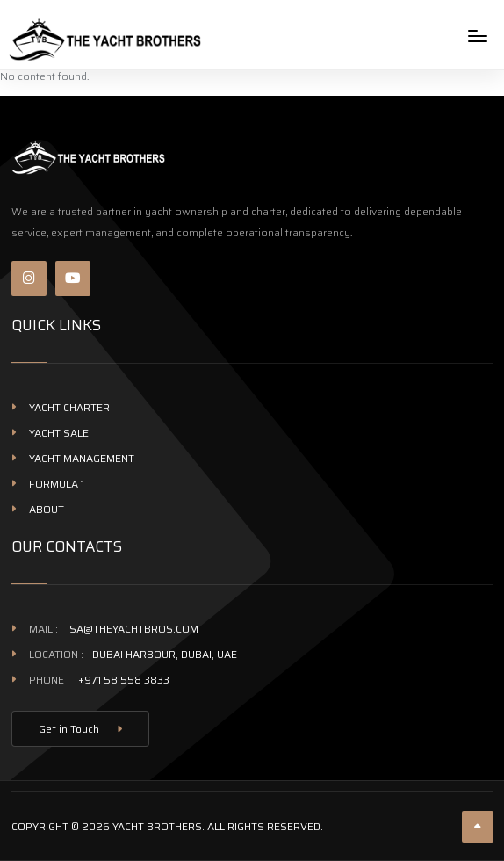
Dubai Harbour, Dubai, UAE (165, 654)
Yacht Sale (59, 433)
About (47, 509)
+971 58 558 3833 (124, 680)
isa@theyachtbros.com (133, 629)
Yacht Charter (69, 407)
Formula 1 (57, 484)
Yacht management (82, 458)
